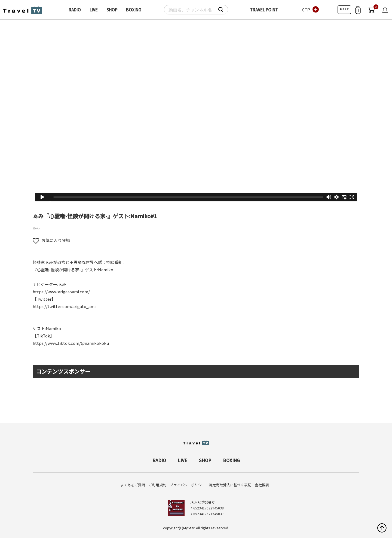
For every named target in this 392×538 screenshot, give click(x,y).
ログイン (344, 9)
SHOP (112, 10)
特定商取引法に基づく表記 (230, 485)
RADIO (75, 10)
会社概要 (262, 485)
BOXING (134, 10)
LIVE (94, 10)
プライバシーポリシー (188, 485)
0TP (306, 10)
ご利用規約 (157, 485)
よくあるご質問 (133, 485)
